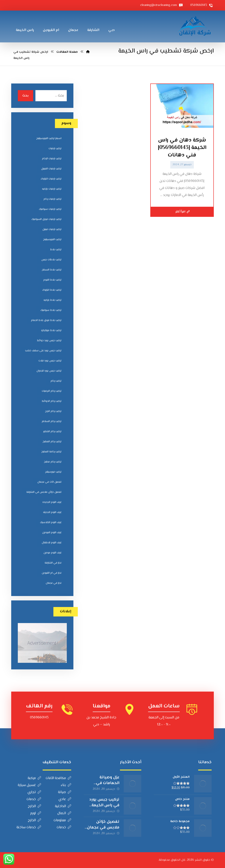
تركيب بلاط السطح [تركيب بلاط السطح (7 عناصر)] (52, 270)
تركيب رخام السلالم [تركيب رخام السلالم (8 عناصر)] (52, 421)
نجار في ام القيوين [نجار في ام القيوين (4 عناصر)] (52, 573)
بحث (25, 96)
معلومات (62, 820)
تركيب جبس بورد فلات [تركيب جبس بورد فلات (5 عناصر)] (50, 361)
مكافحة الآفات (58, 778)
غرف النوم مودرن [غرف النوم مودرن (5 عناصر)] (53, 553)
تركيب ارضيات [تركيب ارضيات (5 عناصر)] (55, 149)
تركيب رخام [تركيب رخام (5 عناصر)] (56, 381)
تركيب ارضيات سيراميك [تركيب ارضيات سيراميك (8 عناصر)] (50, 209)
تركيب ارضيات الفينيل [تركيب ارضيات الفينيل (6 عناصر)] (51, 169)
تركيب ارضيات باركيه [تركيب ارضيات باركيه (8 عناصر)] (52, 189)
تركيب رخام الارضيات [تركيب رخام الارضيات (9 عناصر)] (52, 391)
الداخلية (63, 806)
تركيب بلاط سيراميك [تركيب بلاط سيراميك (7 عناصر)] (51, 310)
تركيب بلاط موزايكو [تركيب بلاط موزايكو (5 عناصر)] (51, 331)
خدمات (34, 799)
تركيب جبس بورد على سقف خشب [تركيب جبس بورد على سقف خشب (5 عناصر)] (43, 351)
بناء (66, 785)
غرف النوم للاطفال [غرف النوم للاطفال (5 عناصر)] (52, 543)
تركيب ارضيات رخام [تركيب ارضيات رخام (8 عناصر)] (53, 199)
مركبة (34, 778)
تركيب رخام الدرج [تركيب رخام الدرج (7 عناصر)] (53, 411)
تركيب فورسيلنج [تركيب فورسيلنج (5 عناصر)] (53, 472)
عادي (65, 799)
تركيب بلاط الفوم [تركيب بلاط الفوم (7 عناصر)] (52, 280)
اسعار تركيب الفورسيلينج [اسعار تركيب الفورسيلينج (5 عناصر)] (49, 139)
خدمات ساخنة (29, 827)
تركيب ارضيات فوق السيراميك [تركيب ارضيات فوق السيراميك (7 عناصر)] (46, 219)
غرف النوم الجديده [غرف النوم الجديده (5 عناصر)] (52, 502)
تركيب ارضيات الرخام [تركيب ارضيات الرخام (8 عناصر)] (52, 159)
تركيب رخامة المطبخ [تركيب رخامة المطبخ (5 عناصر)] (51, 452)
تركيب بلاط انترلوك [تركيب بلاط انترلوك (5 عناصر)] (52, 290)
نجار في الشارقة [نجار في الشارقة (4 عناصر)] (53, 563)
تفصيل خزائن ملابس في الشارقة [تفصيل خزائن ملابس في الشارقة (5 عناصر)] (44, 492)
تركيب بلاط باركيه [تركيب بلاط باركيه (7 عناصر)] (53, 300)
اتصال (64, 813)
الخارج (34, 806)
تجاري (34, 792)
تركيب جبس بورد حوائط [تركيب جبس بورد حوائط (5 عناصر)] (49, 341)
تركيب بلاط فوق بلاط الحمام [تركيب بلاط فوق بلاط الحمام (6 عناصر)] (46, 320)
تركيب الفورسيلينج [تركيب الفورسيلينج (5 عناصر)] (52, 240)
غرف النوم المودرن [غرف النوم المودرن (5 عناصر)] (52, 533)
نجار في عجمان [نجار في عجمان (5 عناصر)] (54, 583)
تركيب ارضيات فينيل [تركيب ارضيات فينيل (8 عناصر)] (52, 229)
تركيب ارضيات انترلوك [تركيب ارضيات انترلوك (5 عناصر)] (51, 179)
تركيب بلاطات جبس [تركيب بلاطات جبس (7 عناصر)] (51, 260)
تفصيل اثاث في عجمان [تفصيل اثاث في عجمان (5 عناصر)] (49, 482)
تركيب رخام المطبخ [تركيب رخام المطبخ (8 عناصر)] (52, 442)
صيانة (65, 792)
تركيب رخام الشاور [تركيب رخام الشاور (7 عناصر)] (52, 432)
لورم (36, 813)
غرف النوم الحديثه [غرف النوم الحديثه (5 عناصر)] (52, 512)
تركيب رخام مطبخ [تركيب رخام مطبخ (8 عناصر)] (53, 462)
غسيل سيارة (29, 785)
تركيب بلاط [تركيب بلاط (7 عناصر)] (56, 250)
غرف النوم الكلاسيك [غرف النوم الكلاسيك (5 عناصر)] (51, 523)
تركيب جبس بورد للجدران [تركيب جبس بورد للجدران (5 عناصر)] (49, 371)
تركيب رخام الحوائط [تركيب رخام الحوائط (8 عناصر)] (52, 401)
